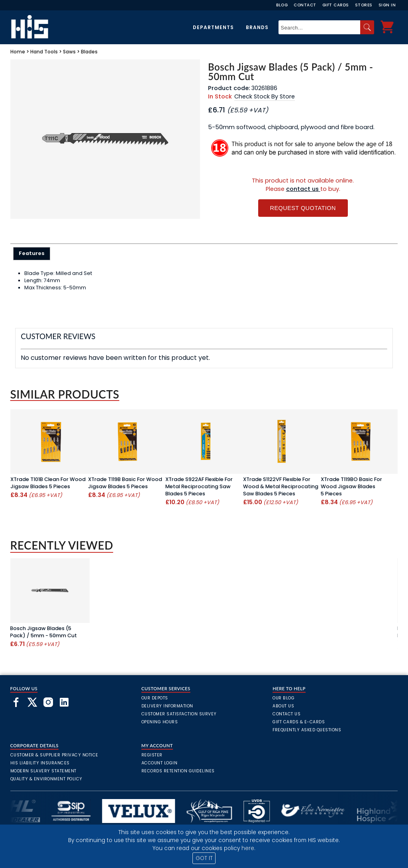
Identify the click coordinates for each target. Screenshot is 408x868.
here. (248, 848)
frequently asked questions (307, 730)
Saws (69, 52)
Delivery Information (167, 706)
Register (152, 755)
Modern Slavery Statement (43, 771)
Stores (364, 5)
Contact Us (286, 714)
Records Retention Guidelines (178, 771)
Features (32, 253)
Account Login (160, 763)
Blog (282, 5)
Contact (305, 5)
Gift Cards (336, 5)
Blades (89, 52)
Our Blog (283, 698)
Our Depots (155, 698)
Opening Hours (160, 722)
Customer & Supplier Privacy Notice (54, 755)
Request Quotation (303, 208)
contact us (303, 189)
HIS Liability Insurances (40, 763)
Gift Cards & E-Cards (299, 722)
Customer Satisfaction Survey (179, 714)
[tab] (32, 253)
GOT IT (204, 858)
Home (18, 52)
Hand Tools (44, 52)
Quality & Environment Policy (46, 779)
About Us (283, 706)
